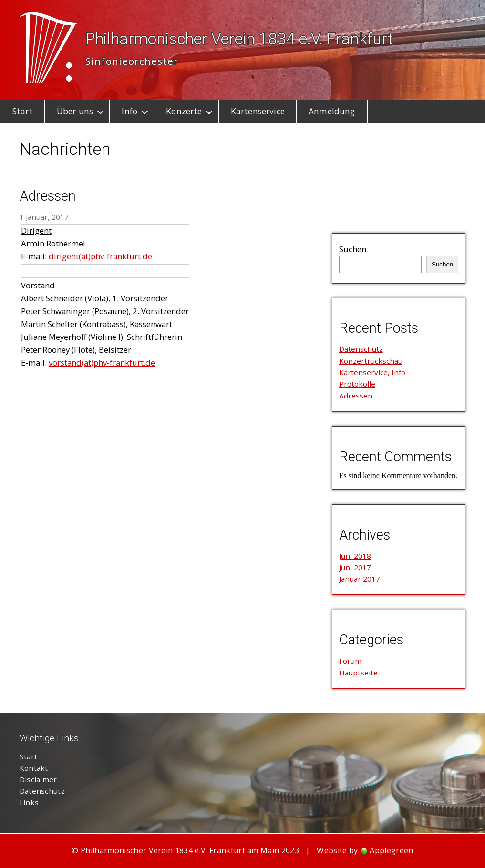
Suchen (353, 249)
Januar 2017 (360, 579)
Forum (350, 661)
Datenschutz (361, 349)
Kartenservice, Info (372, 372)
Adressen (48, 196)
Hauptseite (358, 673)
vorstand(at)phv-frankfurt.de (102, 363)
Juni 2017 (355, 567)
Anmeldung (332, 111)
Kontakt (34, 768)
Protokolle (357, 384)
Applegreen (391, 850)
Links (29, 802)
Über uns (75, 111)
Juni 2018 (355, 556)
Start (23, 111)
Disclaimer (38, 779)
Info (129, 111)
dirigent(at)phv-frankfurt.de (100, 256)
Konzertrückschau (371, 361)
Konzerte (184, 111)
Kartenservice (258, 111)
